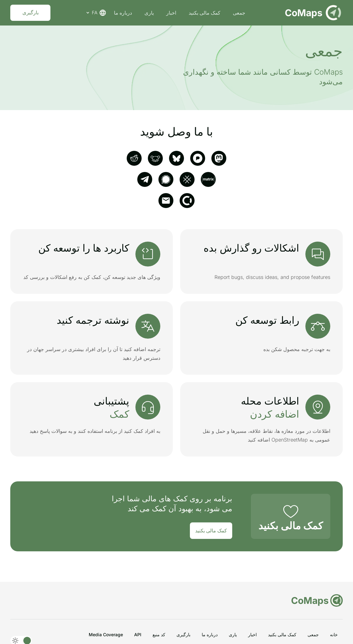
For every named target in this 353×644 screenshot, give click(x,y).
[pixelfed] (198, 158)
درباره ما (124, 13)
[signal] (166, 179)
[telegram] (145, 179)
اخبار (172, 13)
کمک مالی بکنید (205, 13)
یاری (150, 13)
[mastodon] (219, 158)
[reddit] (134, 158)
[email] (166, 201)
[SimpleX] (187, 179)
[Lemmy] (155, 158)
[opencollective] (187, 201)
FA (96, 13)
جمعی (240, 13)
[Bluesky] (176, 158)
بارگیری (31, 13)
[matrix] (208, 179)
